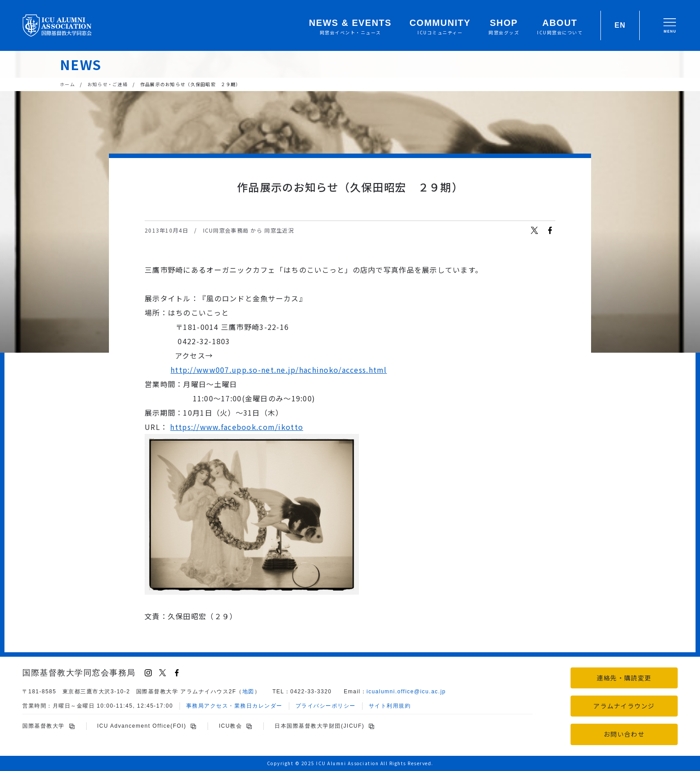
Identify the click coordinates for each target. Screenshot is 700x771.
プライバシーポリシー (326, 706)
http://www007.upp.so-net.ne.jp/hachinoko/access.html (279, 370)
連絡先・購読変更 (624, 678)
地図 (248, 692)
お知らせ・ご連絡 (108, 84)
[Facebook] (177, 673)
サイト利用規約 (390, 706)
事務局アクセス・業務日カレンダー (234, 706)
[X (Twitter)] (162, 673)
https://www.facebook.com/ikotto (237, 427)
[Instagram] (148, 673)
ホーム (67, 84)
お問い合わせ (624, 734)
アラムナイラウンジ (624, 706)
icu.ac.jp (406, 692)
